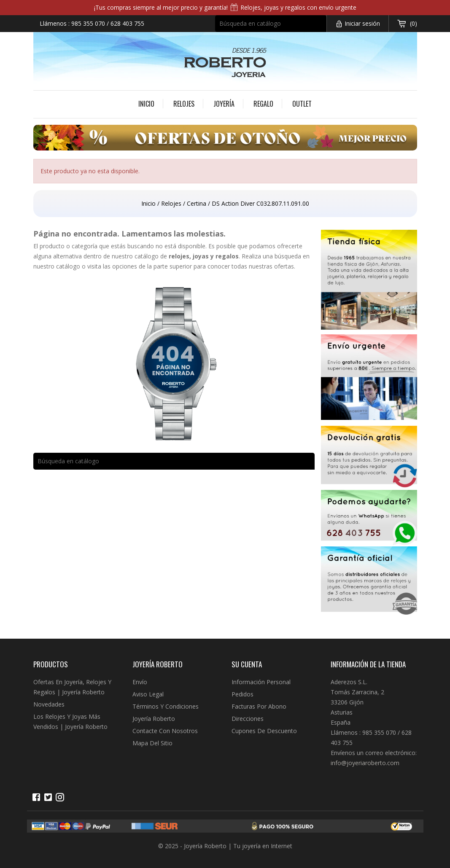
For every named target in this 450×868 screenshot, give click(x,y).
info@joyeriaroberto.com (365, 763)
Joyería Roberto (154, 719)
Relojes (184, 104)
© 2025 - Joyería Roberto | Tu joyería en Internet (225, 846)
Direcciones (248, 719)
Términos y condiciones (166, 706)
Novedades (49, 704)
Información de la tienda (368, 664)
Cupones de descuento (264, 731)
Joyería (224, 104)
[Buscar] (271, 24)
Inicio (146, 104)
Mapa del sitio (152, 743)
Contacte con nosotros (165, 731)
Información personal (261, 682)
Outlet (302, 104)
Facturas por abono (259, 706)
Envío (140, 682)
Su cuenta (247, 664)
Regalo (263, 104)
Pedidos (243, 694)
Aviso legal (148, 694)
